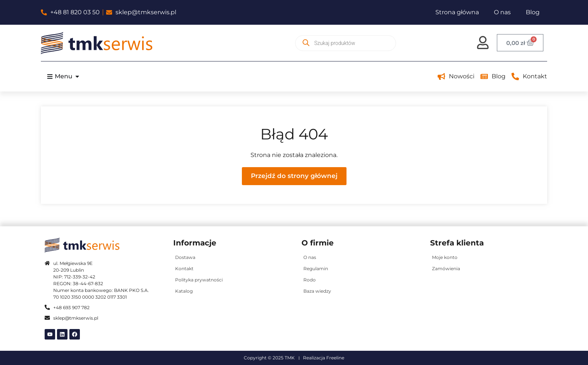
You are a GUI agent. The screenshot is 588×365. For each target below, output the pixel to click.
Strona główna (457, 12)
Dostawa (185, 257)
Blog (533, 12)
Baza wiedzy (317, 291)
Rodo (310, 280)
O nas (502, 12)
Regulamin (316, 269)
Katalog (184, 291)
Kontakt (184, 269)
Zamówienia (446, 269)
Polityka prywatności (199, 280)
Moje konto (445, 257)
